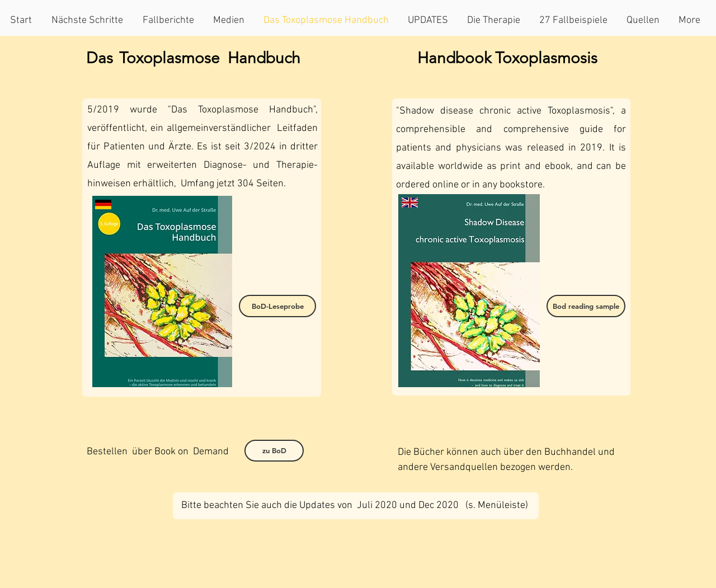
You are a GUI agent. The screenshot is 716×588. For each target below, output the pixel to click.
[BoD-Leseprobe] (277, 306)
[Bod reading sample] (586, 306)
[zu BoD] (274, 451)
